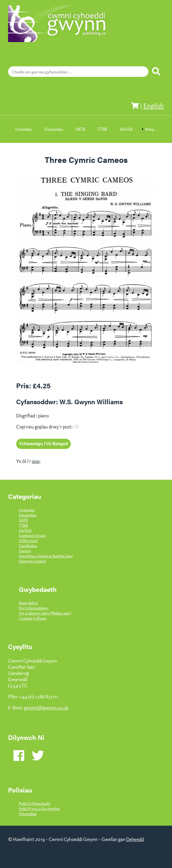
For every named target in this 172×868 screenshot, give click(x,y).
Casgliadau (28, 545)
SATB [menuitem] (80, 129)
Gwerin (25, 550)
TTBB (23, 525)
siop (36, 461)
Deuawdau (28, 515)
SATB (23, 520)
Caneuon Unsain (32, 535)
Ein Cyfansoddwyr (34, 608)
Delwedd (135, 839)
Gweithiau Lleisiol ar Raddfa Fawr (46, 556)
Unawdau (27, 510)
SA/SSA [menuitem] (126, 129)
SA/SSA (25, 530)
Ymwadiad (28, 813)
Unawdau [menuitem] (24, 129)
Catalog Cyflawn (33, 618)
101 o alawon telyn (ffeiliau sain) (45, 613)
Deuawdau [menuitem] (54, 129)
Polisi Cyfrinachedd (34, 803)
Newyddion (28, 603)
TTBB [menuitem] (102, 129)
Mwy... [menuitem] (151, 129)
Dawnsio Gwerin (32, 561)
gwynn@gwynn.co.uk (46, 707)
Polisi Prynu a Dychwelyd (39, 808)
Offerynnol (28, 540)
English (154, 105)
